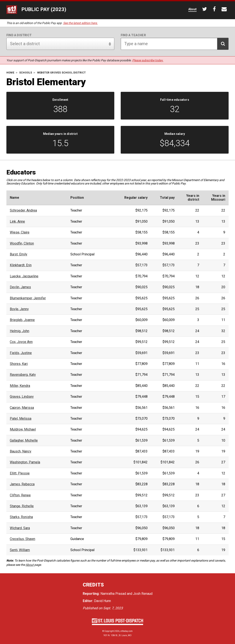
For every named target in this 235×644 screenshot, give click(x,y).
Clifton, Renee (20, 495)
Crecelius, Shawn (22, 539)
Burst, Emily (19, 254)
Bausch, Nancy (21, 451)
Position (77, 198)
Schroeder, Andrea (23, 210)
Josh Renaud (143, 594)
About (30, 565)
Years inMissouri (218, 198)
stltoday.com (126, 631)
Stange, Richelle (22, 506)
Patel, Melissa (21, 419)
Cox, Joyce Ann (21, 342)
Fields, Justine (21, 353)
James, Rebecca (22, 484)
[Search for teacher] (175, 44)
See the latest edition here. (80, 23)
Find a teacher (133, 35)
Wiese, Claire (20, 232)
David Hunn (102, 601)
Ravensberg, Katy (23, 375)
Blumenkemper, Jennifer (28, 298)
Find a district (19, 35)
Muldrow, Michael (23, 429)
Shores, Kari (19, 364)
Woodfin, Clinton (22, 243)
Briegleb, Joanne (22, 320)
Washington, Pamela (25, 462)
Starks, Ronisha (21, 517)
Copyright (109, 631)
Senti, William (20, 550)
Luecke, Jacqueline (24, 276)
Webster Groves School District (62, 73)
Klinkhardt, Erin (21, 265)
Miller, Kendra (20, 386)
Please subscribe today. (148, 60)
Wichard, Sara (20, 528)
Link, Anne (17, 222)
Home (10, 73)
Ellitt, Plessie (20, 473)
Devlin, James (20, 287)
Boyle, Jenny (19, 309)
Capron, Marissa (22, 408)
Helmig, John (20, 331)
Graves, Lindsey (22, 397)
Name (15, 198)
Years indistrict (193, 198)
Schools (26, 73)
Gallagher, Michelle (24, 441)
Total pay (167, 198)
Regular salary (136, 198)
